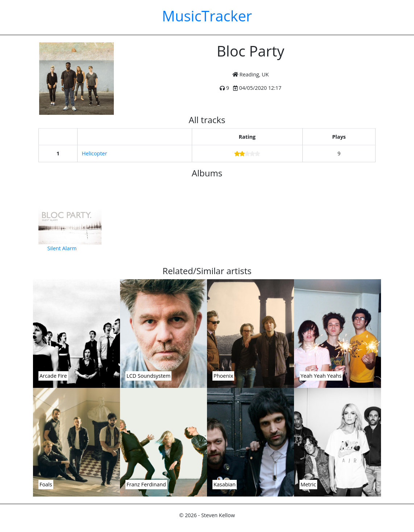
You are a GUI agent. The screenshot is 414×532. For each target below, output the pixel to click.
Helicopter (94, 153)
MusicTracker (207, 16)
